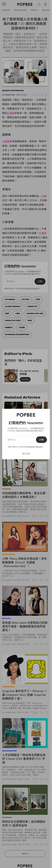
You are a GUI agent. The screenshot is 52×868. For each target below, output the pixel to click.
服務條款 (32, 447)
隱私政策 (40, 447)
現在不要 (26, 454)
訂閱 (41, 440)
